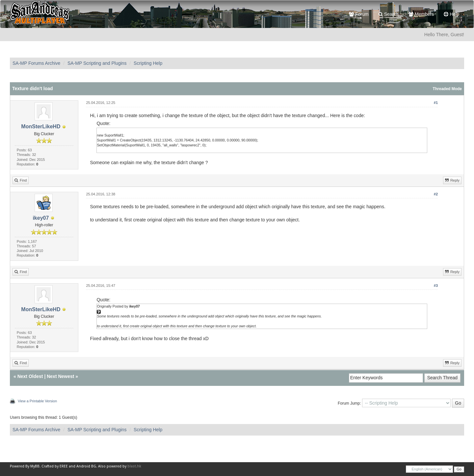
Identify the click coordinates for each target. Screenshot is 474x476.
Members (421, 14)
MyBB (35, 466)
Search (389, 14)
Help (451, 14)
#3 (436, 286)
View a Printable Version (37, 401)
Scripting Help (148, 63)
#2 (436, 194)
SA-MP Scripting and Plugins (97, 63)
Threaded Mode (447, 89)
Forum (359, 14)
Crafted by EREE (55, 466)
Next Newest (60, 376)
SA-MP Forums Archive (36, 63)
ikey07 (41, 218)
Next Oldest (30, 376)
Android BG (86, 466)
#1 (436, 103)
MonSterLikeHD (41, 126)
